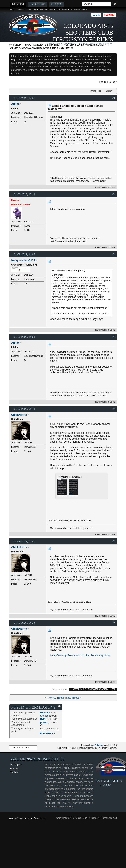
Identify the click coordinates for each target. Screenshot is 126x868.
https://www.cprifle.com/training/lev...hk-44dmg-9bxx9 (80, 656)
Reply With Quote (104, 187)
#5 (114, 409)
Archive (28, 818)
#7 (114, 622)
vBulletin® (98, 745)
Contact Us (39, 818)
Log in (96, 15)
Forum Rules (47, 733)
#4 (114, 337)
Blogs (57, 4)
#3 (114, 254)
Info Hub (38, 4)
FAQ (12, 9)
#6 (114, 541)
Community (31, 9)
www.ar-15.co (16, 818)
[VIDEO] (45, 722)
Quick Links (62, 9)
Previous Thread (56, 698)
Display (109, 91)
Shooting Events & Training (42, 45)
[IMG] (43, 719)
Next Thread (73, 698)
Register (110, 15)
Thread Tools (95, 91)
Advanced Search (79, 9)
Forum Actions (46, 9)
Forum (18, 4)
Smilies (44, 716)
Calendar (20, 9)
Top (114, 689)
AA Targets (16, 764)
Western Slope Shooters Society (85, 45)
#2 (114, 194)
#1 (114, 98)
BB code (45, 712)
